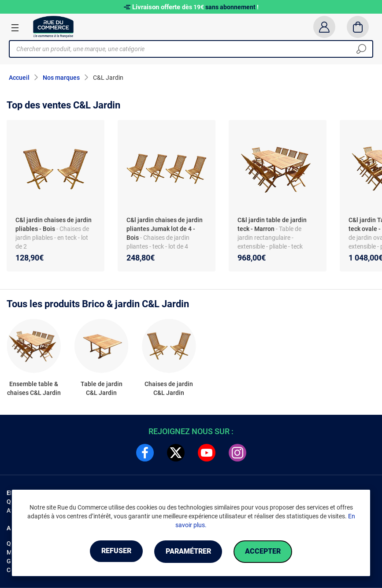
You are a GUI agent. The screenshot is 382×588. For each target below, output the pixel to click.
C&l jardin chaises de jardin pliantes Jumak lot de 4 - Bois (165, 229)
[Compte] (324, 27)
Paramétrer (188, 552)
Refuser (114, 552)
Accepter (266, 552)
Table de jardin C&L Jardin (102, 388)
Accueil (19, 78)
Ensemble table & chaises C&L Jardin (34, 388)
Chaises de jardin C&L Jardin (169, 388)
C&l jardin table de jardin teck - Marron (272, 224)
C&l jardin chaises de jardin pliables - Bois (54, 224)
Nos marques (61, 78)
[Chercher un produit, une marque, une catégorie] (188, 49)
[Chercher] (361, 49)
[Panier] (358, 27)
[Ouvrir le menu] (15, 27)
